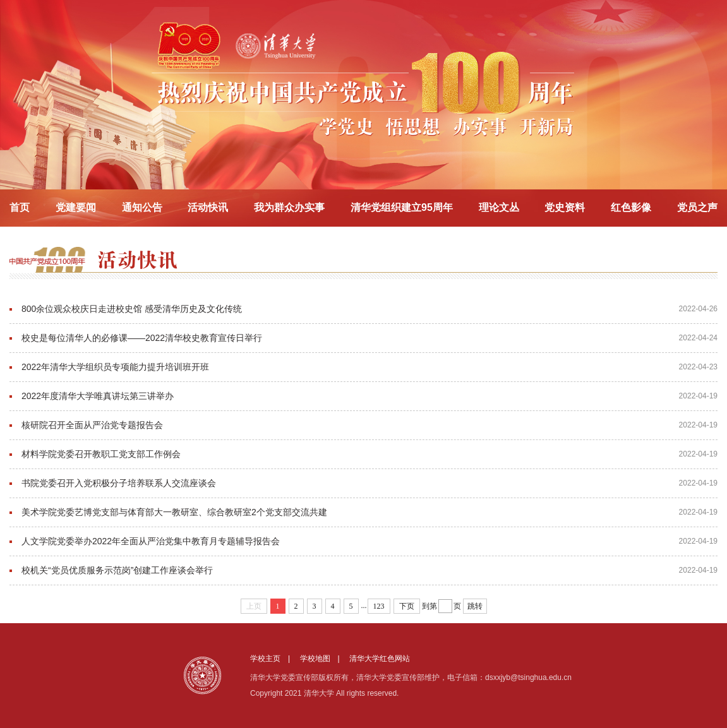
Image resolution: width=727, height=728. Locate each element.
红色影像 (631, 207)
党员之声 (697, 207)
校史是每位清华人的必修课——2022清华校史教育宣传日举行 (142, 338)
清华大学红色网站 (380, 659)
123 (379, 606)
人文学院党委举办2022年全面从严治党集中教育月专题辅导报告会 (151, 541)
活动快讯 (208, 207)
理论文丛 (499, 207)
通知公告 (142, 207)
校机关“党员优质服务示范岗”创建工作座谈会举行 (117, 570)
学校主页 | (274, 659)
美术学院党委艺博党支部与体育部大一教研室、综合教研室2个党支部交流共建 (174, 512)
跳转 (475, 606)
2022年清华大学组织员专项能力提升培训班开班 (115, 367)
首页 (20, 207)
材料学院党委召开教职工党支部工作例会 (101, 454)
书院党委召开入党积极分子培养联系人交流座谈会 (119, 483)
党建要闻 (76, 207)
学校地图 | (324, 659)
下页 (407, 606)
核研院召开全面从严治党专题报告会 (92, 425)
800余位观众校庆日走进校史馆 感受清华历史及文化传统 (132, 309)
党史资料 (565, 207)
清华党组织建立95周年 (402, 207)
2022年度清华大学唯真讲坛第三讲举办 (98, 396)
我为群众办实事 (289, 207)
